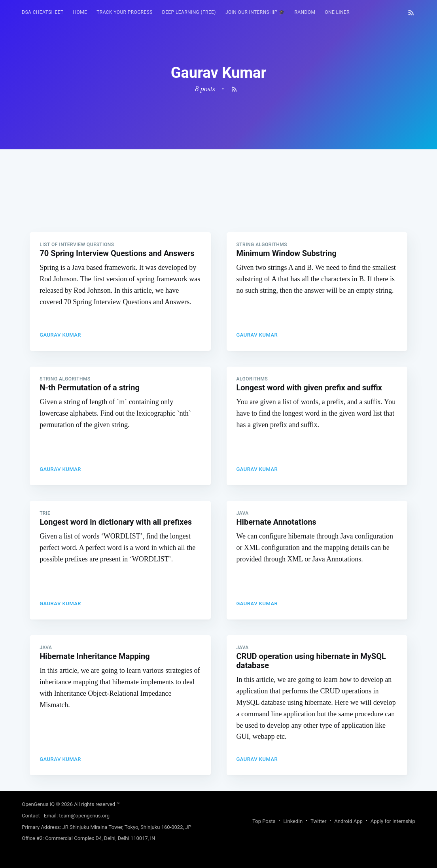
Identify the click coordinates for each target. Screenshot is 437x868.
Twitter (318, 821)
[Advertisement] (218, 205)
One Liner (337, 12)
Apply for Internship (393, 821)
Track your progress (125, 12)
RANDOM (305, 12)
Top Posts (264, 821)
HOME (80, 12)
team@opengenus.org (84, 816)
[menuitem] (43, 12)
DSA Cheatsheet (43, 12)
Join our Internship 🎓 (255, 12)
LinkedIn (293, 821)
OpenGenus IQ (38, 804)
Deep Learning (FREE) (189, 12)
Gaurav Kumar (60, 335)
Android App (348, 821)
